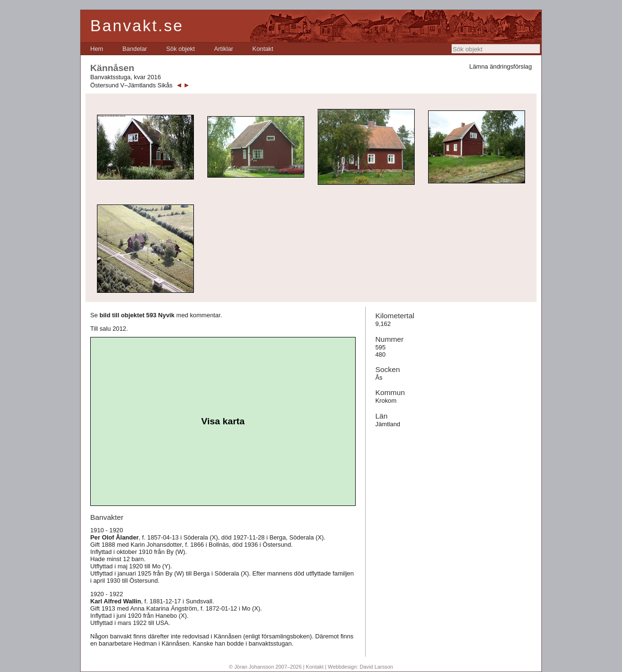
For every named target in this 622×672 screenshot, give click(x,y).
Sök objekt (180, 49)
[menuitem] (97, 49)
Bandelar (135, 49)
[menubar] (182, 49)
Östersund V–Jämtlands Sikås (131, 85)
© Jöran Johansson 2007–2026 (265, 667)
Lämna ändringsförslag (501, 66)
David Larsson (376, 667)
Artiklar (224, 49)
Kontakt (263, 49)
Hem (97, 49)
